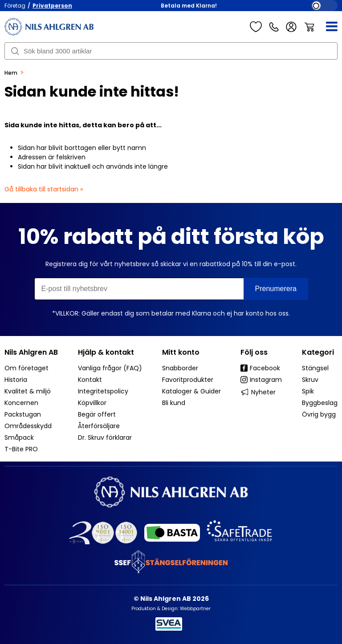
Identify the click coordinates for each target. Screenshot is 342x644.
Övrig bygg (319, 414)
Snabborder (180, 368)
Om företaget (26, 368)
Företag (15, 6)
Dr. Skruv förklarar (105, 437)
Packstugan (23, 414)
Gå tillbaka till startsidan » (44, 189)
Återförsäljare (99, 426)
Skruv (310, 380)
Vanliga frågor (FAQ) (110, 368)
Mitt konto (181, 352)
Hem (11, 73)
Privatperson (52, 6)
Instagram (261, 380)
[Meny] (326, 27)
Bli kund (174, 403)
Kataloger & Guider (191, 391)
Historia (16, 380)
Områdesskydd (28, 426)
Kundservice (274, 27)
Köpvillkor (92, 403)
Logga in (291, 27)
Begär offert (97, 414)
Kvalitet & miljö (28, 391)
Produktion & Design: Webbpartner (171, 609)
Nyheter (258, 392)
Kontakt (90, 380)
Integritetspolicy (103, 391)
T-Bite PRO (21, 449)
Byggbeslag (320, 403)
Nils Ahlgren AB (31, 352)
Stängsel (315, 368)
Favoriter (256, 27)
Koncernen (21, 403)
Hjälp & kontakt (106, 352)
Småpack (19, 437)
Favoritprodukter (188, 380)
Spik (308, 391)
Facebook (260, 368)
